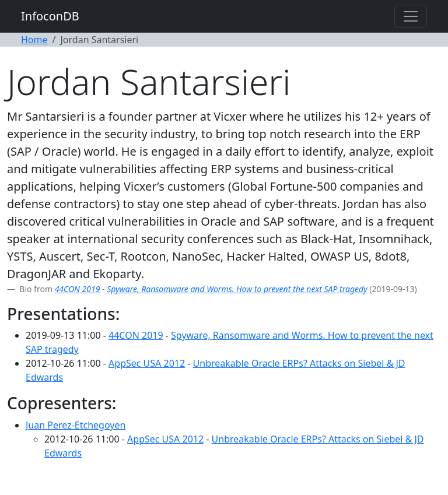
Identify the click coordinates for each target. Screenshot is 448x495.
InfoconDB (50, 16)
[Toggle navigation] (411, 16)
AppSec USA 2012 (147, 363)
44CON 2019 (78, 289)
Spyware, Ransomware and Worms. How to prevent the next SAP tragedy (237, 289)
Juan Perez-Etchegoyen (76, 425)
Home (34, 40)
